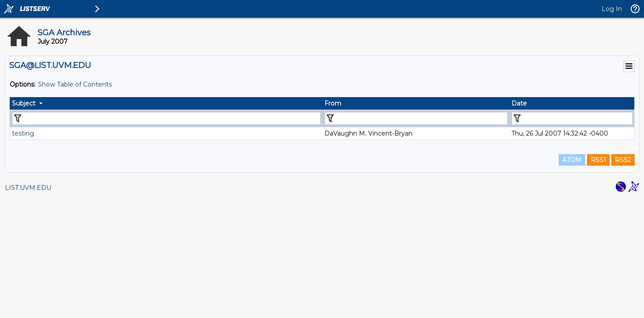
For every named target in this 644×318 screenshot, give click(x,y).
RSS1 (598, 160)
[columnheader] (166, 103)
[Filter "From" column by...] (416, 118)
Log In (612, 9)
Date (519, 103)
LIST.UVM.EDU (28, 188)
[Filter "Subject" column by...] (166, 118)
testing (23, 133)
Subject (24, 103)
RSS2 (623, 160)
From (333, 103)
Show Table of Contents (75, 84)
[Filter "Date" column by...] (572, 118)
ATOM (572, 160)
